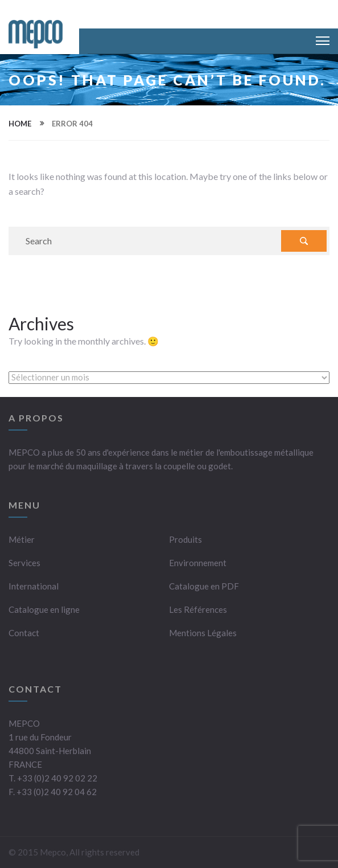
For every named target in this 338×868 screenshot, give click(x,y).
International (34, 586)
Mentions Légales (203, 633)
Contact (24, 633)
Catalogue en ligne (44, 609)
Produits (186, 539)
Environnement (198, 563)
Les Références (198, 609)
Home (20, 124)
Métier (22, 539)
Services (24, 563)
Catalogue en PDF (204, 586)
